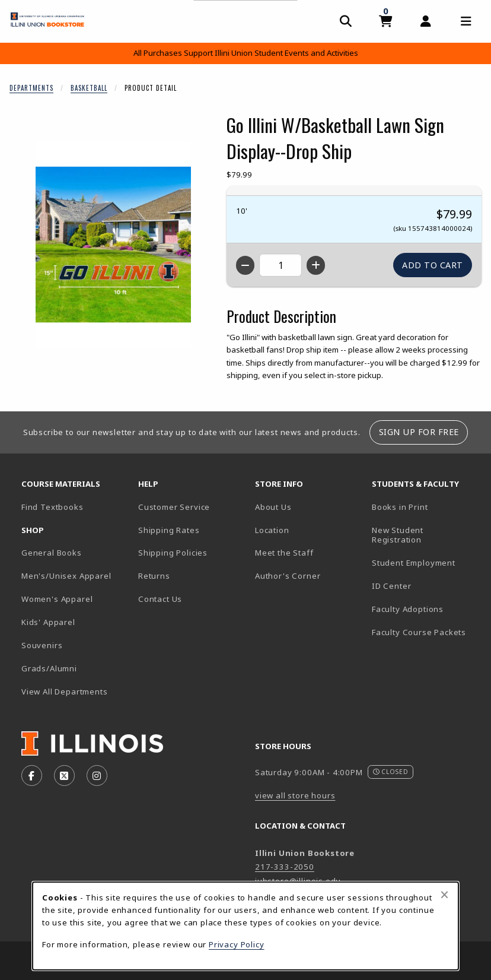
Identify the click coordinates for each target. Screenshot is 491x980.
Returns (154, 576)
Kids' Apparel (48, 622)
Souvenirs (42, 645)
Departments (31, 88)
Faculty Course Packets (419, 632)
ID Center (425, 586)
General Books (52, 553)
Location (272, 530)
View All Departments (65, 692)
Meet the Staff (284, 553)
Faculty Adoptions (408, 609)
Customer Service (174, 507)
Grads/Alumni (49, 668)
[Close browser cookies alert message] (444, 895)
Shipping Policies (173, 553)
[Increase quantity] (316, 265)
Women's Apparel (57, 599)
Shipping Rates (169, 530)
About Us (273, 507)
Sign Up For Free (419, 432)
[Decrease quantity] (245, 265)
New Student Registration (398, 535)
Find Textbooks (52, 507)
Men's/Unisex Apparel (66, 576)
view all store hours (295, 795)
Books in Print (425, 507)
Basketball (89, 88)
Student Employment (425, 562)
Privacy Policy (237, 944)
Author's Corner (288, 576)
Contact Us (160, 599)
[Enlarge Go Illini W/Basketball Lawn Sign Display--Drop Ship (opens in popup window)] (113, 245)
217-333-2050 (285, 867)
